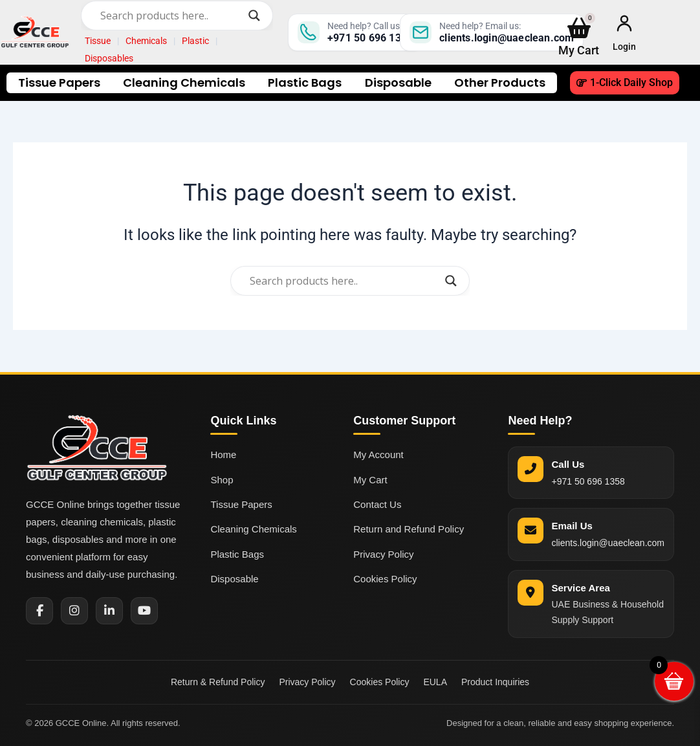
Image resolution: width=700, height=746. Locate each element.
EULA (435, 682)
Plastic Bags (305, 83)
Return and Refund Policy (409, 529)
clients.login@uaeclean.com (608, 543)
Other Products (500, 83)
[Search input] (171, 16)
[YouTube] (144, 611)
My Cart (370, 480)
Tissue (98, 41)
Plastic (195, 41)
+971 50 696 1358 (588, 481)
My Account (378, 455)
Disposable (398, 83)
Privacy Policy (383, 554)
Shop (222, 480)
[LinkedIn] (109, 611)
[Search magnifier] (254, 16)
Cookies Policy (385, 579)
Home (223, 455)
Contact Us (377, 504)
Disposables (109, 58)
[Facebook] (39, 611)
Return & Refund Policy (218, 682)
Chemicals (146, 41)
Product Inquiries (495, 682)
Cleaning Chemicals (184, 83)
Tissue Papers (59, 83)
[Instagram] (74, 611)
